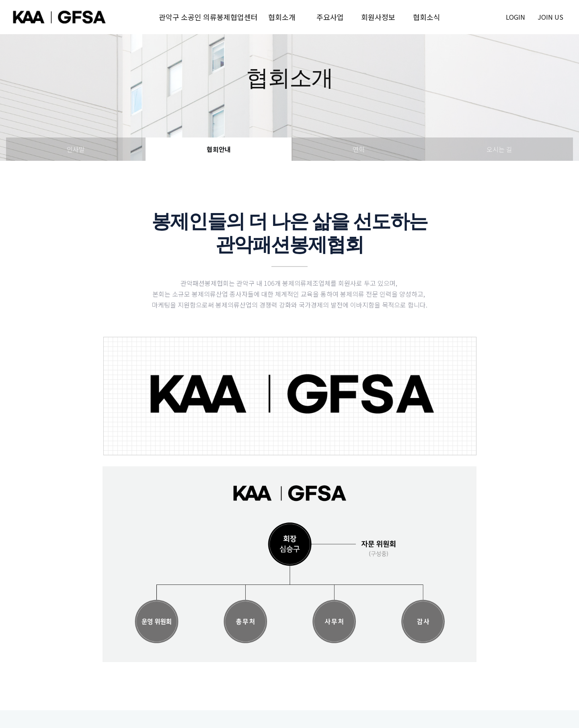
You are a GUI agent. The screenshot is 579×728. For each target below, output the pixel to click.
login (515, 17)
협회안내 (219, 149)
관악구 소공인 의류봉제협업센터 (208, 17)
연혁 (359, 149)
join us (550, 17)
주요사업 (330, 17)
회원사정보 (378, 17)
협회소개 (282, 17)
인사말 (76, 149)
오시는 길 (499, 149)
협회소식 (427, 17)
